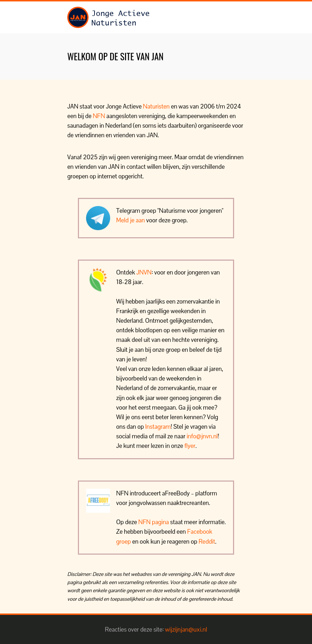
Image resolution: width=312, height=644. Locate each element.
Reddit (207, 542)
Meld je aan (131, 220)
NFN (99, 116)
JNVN (144, 272)
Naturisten (156, 106)
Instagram (158, 427)
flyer (190, 446)
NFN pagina (154, 522)
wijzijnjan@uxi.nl (186, 629)
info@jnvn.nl (202, 436)
